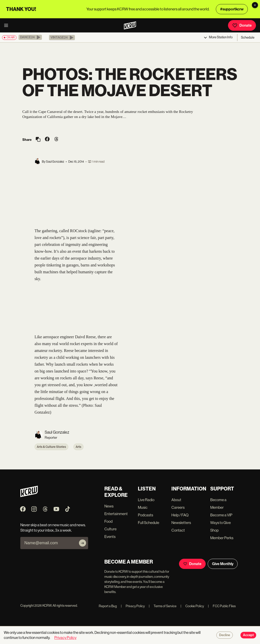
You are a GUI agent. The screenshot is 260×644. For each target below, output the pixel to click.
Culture (110, 529)
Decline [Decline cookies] (225, 635)
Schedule (248, 37)
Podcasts (145, 515)
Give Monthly (223, 564)
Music (143, 507)
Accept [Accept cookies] (248, 635)
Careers (178, 507)
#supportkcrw (232, 9)
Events (110, 537)
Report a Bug (108, 606)
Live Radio (146, 500)
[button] (30, 37)
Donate (242, 25)
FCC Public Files (222, 606)
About (176, 500)
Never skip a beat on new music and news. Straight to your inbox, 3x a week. (53, 528)
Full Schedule (149, 523)
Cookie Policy (192, 606)
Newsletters (181, 523)
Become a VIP (221, 515)
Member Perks (222, 538)
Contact (178, 530)
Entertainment (116, 514)
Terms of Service (163, 606)
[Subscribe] (83, 543)
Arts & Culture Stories (51, 447)
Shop (214, 530)
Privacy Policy (133, 606)
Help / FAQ (180, 515)
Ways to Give (221, 523)
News (109, 506)
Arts (78, 447)
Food (108, 521)
